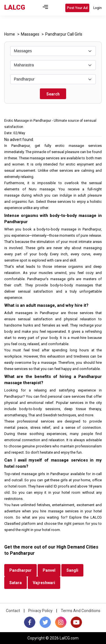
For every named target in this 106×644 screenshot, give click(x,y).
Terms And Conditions (81, 611)
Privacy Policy (40, 611)
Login (98, 8)
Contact (13, 611)
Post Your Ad (77, 8)
